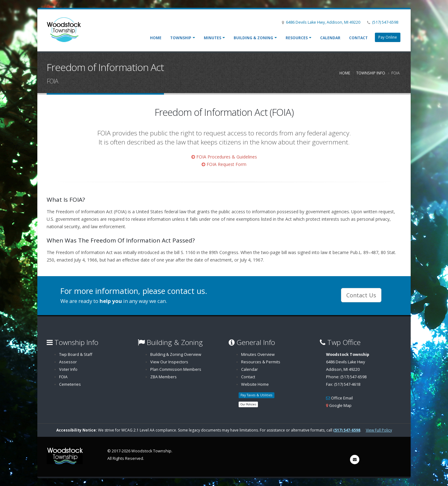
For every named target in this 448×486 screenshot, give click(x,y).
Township (181, 38)
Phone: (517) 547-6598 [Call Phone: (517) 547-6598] (346, 377)
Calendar (330, 38)
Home (156, 38)
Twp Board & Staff (76, 354)
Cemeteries (70, 384)
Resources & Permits (261, 362)
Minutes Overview (258, 354)
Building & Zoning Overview (176, 354)
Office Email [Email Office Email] (342, 398)
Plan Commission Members (176, 369)
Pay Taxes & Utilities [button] (256, 395)
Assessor (68, 362)
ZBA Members (163, 377)
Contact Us (361, 295)
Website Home (255, 384)
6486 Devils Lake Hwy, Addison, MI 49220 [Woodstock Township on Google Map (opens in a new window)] (323, 22)
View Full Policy (379, 430)
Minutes (212, 38)
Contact (358, 38)
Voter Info (68, 369)
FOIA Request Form (226, 164)
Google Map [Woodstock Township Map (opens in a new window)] (340, 406)
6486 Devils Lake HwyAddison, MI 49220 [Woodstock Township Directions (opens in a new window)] (348, 362)
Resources (297, 38)
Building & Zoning (253, 38)
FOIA (63, 377)
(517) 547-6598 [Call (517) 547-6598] (385, 22)
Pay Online (388, 37)
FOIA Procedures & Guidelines (227, 157)
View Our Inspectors (169, 362)
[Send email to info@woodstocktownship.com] (355, 460)
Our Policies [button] (248, 404)
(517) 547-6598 (347, 430)
